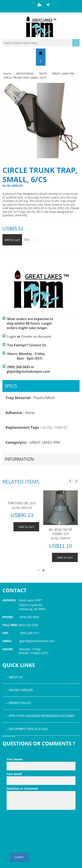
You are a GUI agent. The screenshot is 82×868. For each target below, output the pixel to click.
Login (12, 336)
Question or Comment (41, 789)
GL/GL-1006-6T (55, 427)
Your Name (41, 759)
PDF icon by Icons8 (9, 737)
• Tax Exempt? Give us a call (27, 729)
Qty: (27, 239)
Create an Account (36, 336)
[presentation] (38, 822)
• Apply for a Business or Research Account (41, 716)
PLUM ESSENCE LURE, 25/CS (22, 503)
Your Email (41, 774)
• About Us (14, 677)
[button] (39, 570)
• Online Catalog (20, 690)
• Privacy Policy (19, 703)
